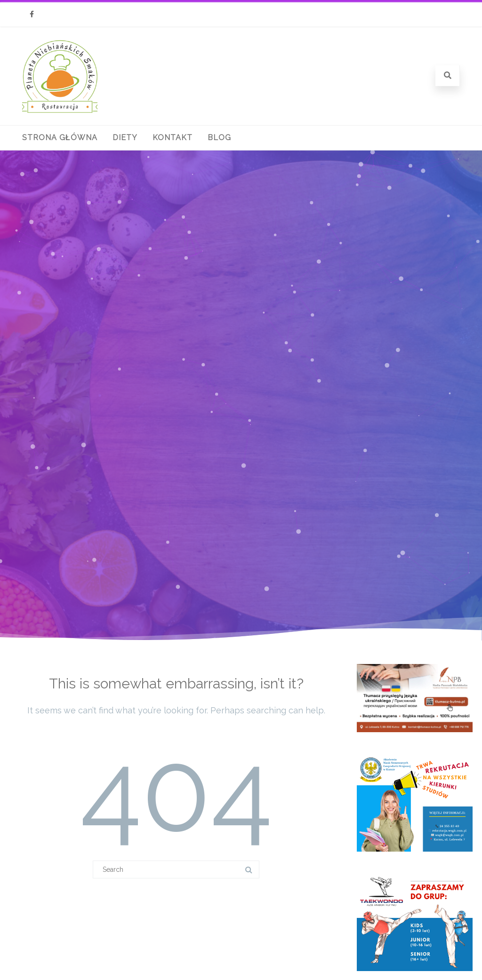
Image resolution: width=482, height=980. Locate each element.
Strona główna (60, 138)
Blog (219, 138)
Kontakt (173, 138)
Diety (125, 138)
